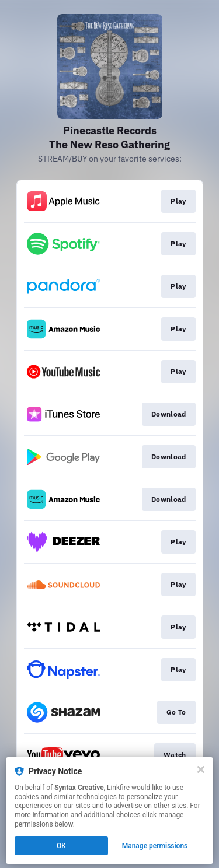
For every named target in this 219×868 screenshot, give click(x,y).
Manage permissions (155, 846)
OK (61, 846)
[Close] (201, 769)
